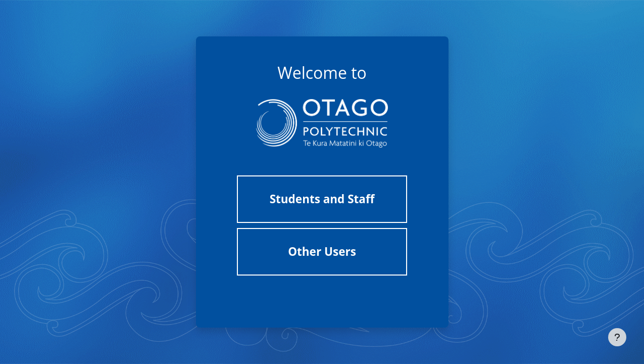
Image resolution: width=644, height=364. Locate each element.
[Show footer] (617, 337)
